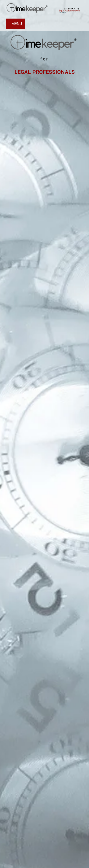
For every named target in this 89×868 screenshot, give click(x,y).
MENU (16, 24)
